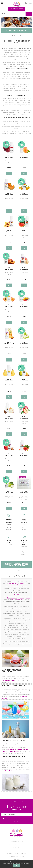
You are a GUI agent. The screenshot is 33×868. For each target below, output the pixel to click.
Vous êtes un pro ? (16, 9)
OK (17, 866)
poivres (28, 598)
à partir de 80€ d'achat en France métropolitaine (9, 523)
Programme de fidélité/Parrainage (17, 853)
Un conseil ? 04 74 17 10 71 (9, 542)
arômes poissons (15, 751)
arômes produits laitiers (15, 749)
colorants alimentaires (13, 585)
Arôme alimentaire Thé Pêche (9, 343)
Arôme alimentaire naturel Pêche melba (24, 306)
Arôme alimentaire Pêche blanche (24, 268)
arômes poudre (22, 583)
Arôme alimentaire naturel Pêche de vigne (9, 268)
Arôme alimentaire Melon (9, 194)
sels (13, 600)
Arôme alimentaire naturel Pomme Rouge (9, 157)
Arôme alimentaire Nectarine (9, 231)
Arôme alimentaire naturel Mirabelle (24, 194)
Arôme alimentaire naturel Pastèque (24, 231)
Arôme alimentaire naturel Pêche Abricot (9, 306)
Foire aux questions (16, 576)
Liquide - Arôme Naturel (9, 162)
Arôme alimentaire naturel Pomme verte (9, 492)
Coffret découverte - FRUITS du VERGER (24, 492)
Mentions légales (17, 848)
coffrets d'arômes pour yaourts (13, 771)
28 (24, 503)
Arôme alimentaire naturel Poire (24, 343)
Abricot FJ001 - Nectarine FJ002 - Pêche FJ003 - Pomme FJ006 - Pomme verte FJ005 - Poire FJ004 (24, 498)
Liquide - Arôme (9, 198)
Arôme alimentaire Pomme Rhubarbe (24, 454)
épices (22, 598)
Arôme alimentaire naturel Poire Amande (24, 380)
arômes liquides (11, 583)
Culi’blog (17, 571)
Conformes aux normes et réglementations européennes (24, 546)
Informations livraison (17, 842)
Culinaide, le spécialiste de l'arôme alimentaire (16, 565)
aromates (19, 600)
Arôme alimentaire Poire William (9, 380)
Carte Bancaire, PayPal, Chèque (24, 522)
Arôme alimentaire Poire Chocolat (9, 417)
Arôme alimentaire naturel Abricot (24, 157)
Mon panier (17, 859)
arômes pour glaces (9, 680)
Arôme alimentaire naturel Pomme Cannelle (9, 454)
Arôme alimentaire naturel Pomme (24, 417)
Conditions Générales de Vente (17, 845)
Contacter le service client (17, 856)
